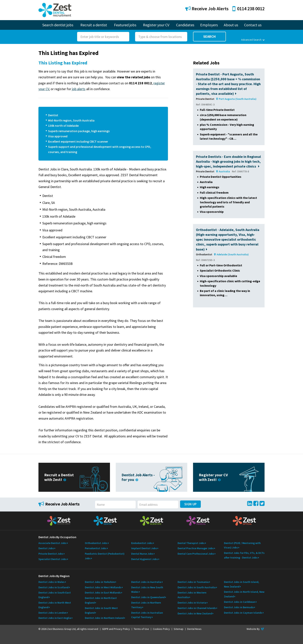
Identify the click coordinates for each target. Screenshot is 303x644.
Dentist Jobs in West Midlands (103, 587)
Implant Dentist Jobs (144, 548)
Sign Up (190, 504)
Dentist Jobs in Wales (51, 582)
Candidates (185, 25)
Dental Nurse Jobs (142, 554)
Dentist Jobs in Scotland (53, 587)
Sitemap (179, 629)
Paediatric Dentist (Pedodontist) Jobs (105, 556)
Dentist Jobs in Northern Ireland (104, 618)
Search (209, 36)
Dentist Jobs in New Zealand (195, 613)
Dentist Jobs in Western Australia (192, 595)
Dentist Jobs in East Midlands (103, 593)
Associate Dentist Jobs (52, 543)
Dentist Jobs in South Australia (197, 587)
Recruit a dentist (94, 25)
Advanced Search (253, 40)
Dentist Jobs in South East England (55, 595)
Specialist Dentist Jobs (53, 559)
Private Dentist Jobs (51, 554)
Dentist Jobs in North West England (55, 605)
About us (231, 25)
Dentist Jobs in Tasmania (193, 582)
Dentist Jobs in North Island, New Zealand (244, 594)
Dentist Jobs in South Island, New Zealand (242, 584)
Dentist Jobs (46, 548)
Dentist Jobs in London (52, 613)
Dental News (194, 629)
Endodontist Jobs (142, 543)
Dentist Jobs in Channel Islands (197, 608)
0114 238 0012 (249, 9)
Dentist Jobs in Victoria (192, 603)
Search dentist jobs (58, 25)
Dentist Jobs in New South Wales (147, 590)
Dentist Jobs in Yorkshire (100, 582)
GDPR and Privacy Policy (116, 629)
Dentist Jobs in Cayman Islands (243, 613)
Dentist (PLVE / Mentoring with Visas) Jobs (242, 545)
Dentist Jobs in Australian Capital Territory (147, 615)
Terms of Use (141, 629)
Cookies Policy (161, 629)
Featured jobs (125, 25)
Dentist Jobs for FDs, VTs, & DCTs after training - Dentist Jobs (244, 555)
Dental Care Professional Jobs (196, 554)
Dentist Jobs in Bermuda (239, 607)
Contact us (253, 25)
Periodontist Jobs (96, 548)
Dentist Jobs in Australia (146, 582)
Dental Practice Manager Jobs (196, 548)
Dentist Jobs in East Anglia (55, 618)
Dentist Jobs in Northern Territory (146, 605)
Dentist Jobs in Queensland (148, 597)
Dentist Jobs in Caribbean (240, 602)
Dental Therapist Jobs (191, 543)
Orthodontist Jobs (96, 543)
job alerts (79, 89)
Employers (209, 25)
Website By (256, 629)
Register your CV (156, 25)
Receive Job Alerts (207, 9)
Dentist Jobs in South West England (101, 610)
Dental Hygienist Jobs (145, 559)
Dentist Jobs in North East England (101, 600)
